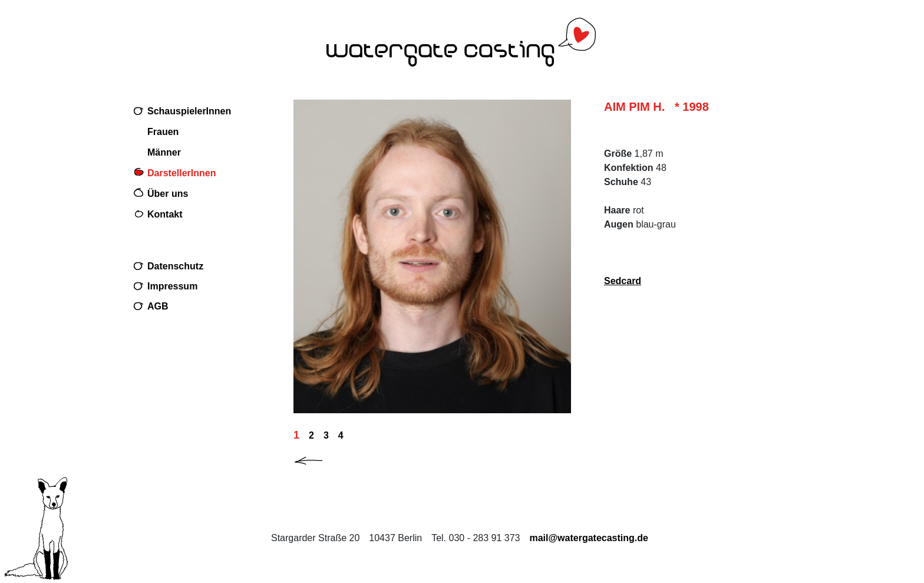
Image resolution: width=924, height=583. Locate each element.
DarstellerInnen (181, 173)
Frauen (163, 132)
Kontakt (165, 214)
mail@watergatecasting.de (588, 538)
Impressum (172, 286)
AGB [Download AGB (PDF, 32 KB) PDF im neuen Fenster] (158, 306)
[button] (318, 458)
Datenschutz (175, 266)
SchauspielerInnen (189, 111)
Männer (164, 152)
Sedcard (623, 281)
